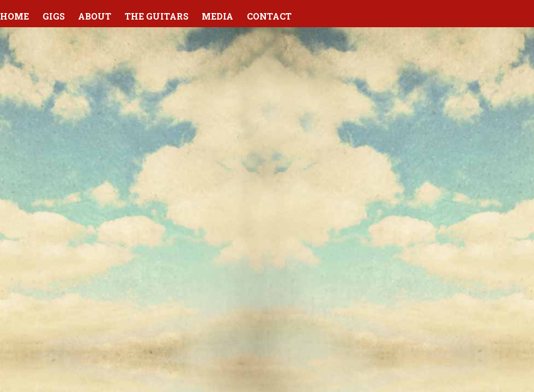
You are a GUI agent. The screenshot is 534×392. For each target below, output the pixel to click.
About (95, 16)
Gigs (54, 16)
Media (217, 16)
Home (14, 16)
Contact (269, 16)
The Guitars (157, 16)
